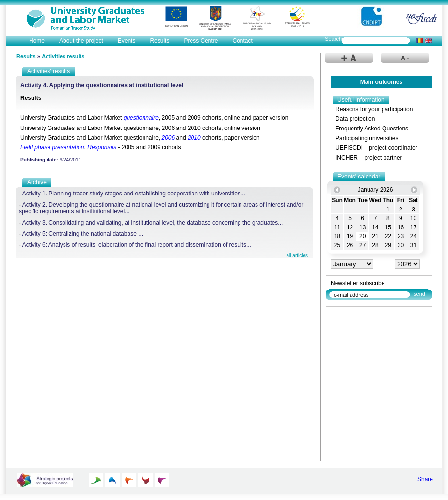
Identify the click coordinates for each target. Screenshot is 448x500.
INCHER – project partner (369, 158)
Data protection (355, 119)
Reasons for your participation (374, 109)
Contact (242, 41)
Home (37, 41)
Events (127, 41)
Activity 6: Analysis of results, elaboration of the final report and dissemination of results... (137, 245)
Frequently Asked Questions (372, 129)
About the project (81, 41)
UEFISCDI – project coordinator (376, 148)
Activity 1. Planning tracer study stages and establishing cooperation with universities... (134, 194)
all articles (297, 255)
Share (425, 479)
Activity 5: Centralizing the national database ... (83, 234)
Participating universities (367, 138)
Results (160, 41)
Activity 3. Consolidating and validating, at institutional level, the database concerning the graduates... (153, 223)
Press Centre (201, 41)
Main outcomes (381, 82)
